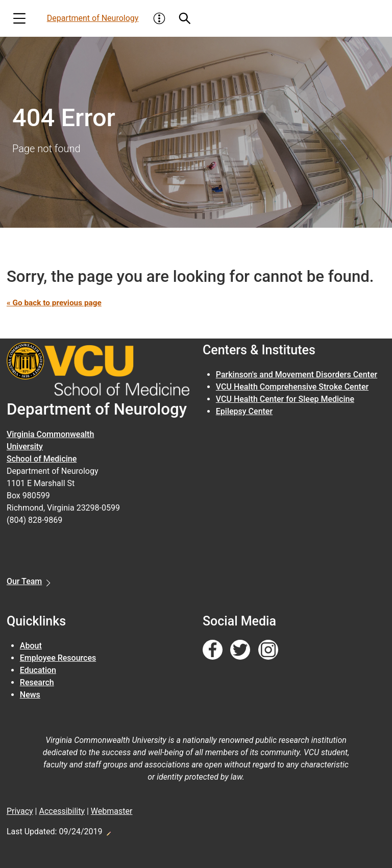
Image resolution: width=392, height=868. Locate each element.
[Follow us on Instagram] (268, 650)
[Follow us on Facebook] (213, 650)
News (30, 695)
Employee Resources (58, 658)
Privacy (20, 811)
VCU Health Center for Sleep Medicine (285, 399)
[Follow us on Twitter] (240, 650)
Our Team (24, 581)
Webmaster (112, 811)
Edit (108, 831)
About (31, 646)
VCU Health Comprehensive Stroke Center (292, 387)
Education (38, 670)
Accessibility (62, 811)
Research (37, 682)
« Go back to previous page (56, 303)
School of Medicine (42, 459)
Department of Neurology (93, 18)
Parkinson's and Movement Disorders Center (297, 375)
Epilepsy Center (244, 411)
